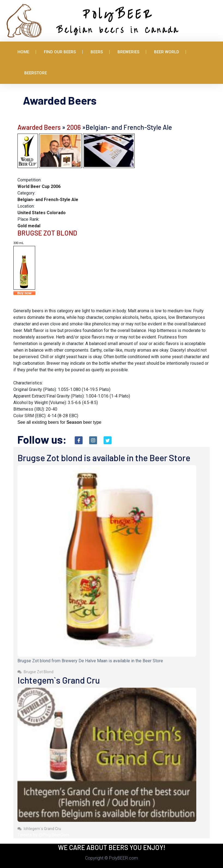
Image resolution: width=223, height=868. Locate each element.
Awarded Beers (39, 127)
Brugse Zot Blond (35, 672)
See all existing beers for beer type (59, 422)
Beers (97, 52)
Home (23, 52)
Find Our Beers (60, 52)
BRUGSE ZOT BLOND (47, 233)
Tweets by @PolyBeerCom (43, 835)
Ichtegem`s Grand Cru (39, 829)
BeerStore (36, 73)
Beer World (167, 52)
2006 (74, 127)
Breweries (128, 52)
